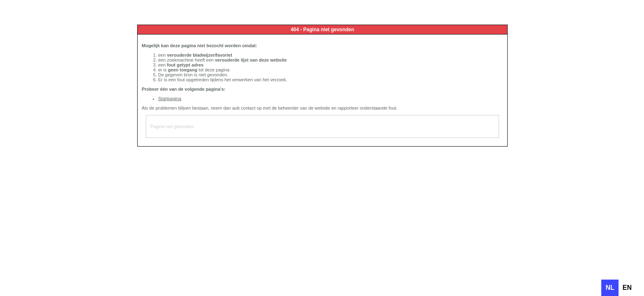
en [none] (627, 288)
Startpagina (170, 99)
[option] (627, 288)
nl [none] (610, 288)
